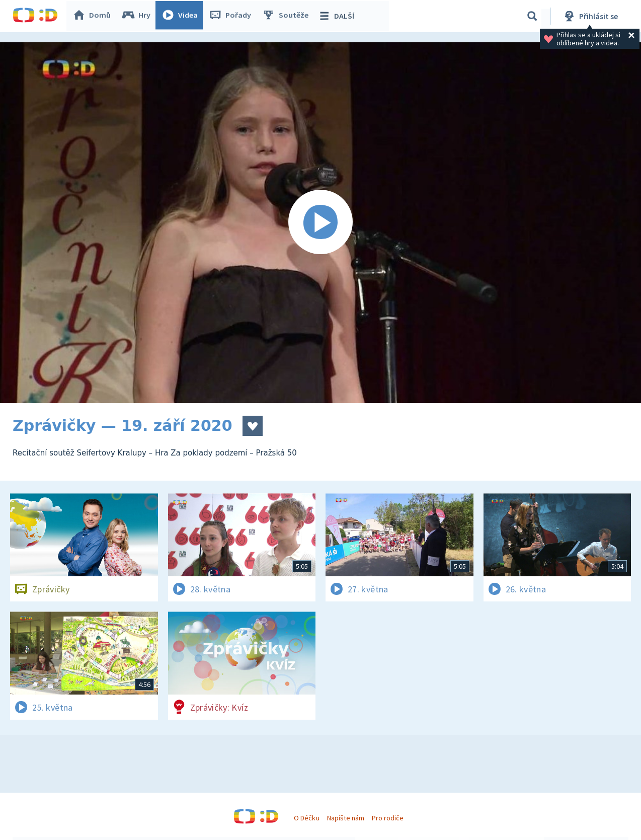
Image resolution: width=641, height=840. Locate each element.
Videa (182, 16)
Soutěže (287, 16)
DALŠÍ (338, 16)
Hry (138, 16)
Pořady (232, 16)
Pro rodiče (388, 818)
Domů (94, 16)
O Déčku (306, 818)
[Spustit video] (320, 223)
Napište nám (346, 818)
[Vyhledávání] (532, 16)
